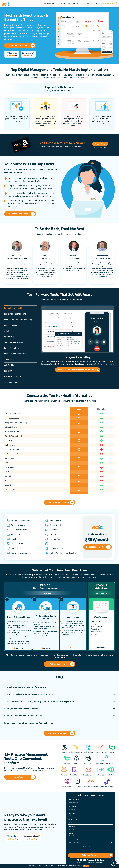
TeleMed (21, 359)
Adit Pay (21, 330)
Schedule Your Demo (18, 46)
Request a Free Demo (18, 214)
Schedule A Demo (109, 4)
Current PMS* (73, 833)
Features (62, 4)
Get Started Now (57, 664)
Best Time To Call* (75, 840)
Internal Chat (21, 370)
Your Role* (72, 813)
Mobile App (21, 336)
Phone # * (72, 827)
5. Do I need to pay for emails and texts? (24, 716)
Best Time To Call (74, 843)
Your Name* (72, 806)
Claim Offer (100, 144)
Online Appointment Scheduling (21, 319)
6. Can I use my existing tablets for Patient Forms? (29, 723)
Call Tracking (21, 364)
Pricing (83, 4)
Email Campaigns (21, 347)
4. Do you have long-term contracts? (22, 709)
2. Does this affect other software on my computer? (29, 694)
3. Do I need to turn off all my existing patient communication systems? (39, 701)
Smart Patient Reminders (21, 353)
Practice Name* (74, 800)
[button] (114, 863)
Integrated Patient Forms (21, 313)
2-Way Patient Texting (21, 342)
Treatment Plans (21, 382)
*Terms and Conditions (100, 148)
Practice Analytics (21, 325)
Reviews (55, 4)
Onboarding (90, 4)
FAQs (98, 4)
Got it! (86, 866)
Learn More (18, 777)
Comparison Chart (73, 4)
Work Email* (73, 820)
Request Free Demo (95, 547)
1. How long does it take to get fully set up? (25, 687)
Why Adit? (47, 4)
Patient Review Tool (21, 376)
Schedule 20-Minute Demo (57, 503)
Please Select (73, 836)
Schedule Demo (89, 855)
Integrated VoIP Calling (21, 307)
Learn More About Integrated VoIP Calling (76, 370)
